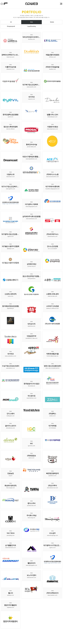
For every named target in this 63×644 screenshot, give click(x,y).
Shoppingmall (11, 26)
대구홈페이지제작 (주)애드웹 (32, 4)
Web (32, 22)
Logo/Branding (31, 26)
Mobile (52, 22)
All (11, 22)
